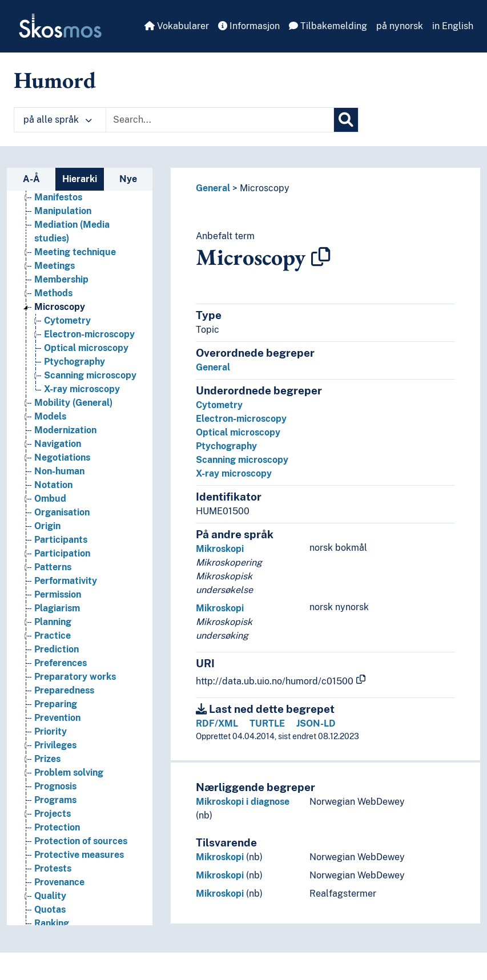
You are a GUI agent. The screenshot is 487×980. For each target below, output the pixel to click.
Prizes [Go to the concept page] (47, 779)
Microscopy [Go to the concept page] (60, 327)
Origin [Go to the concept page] (47, 547)
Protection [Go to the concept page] (57, 848)
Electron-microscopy (241, 419)
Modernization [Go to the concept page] (65, 451)
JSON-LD (316, 723)
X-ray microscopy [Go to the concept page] (82, 410)
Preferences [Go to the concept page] (61, 683)
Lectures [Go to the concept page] (54, 204)
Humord (55, 80)
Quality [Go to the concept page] (50, 916)
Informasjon (249, 26)
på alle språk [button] (58, 120)
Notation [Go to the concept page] (53, 505)
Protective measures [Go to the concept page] (79, 875)
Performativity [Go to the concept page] (66, 601)
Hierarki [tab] (80, 179)
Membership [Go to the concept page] (61, 300)
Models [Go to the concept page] (50, 437)
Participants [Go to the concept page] (61, 560)
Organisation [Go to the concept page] (62, 533)
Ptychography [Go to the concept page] (75, 382)
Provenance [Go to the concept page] (59, 903)
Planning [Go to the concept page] (53, 642)
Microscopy (265, 188)
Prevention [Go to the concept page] (57, 738)
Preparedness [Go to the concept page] (64, 711)
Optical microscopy (238, 432)
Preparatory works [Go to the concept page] (75, 697)
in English (453, 26)
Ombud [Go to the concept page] (50, 519)
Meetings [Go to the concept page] (55, 286)
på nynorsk (400, 26)
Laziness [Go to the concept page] (53, 190)
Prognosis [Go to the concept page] (55, 807)
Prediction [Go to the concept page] (57, 670)
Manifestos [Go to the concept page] (58, 218)
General (213, 188)
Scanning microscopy (242, 460)
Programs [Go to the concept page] (55, 820)
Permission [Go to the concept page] (58, 615)
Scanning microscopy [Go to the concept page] (90, 396)
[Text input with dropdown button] (220, 120)
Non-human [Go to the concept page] (59, 492)
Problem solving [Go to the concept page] (69, 793)
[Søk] (346, 120)
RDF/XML (217, 723)
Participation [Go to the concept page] (62, 574)
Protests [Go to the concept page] (53, 889)
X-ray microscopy (234, 473)
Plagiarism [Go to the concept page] (57, 629)
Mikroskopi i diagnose (243, 802)
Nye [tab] (128, 179)
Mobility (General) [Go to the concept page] (73, 423)
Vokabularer (177, 26)
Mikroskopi (220, 549)
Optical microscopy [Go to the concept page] (86, 368)
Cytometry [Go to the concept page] (67, 341)
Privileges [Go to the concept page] (55, 766)
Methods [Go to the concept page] (53, 314)
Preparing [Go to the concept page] (56, 725)
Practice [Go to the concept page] (53, 656)
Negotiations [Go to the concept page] (62, 478)
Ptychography (226, 446)
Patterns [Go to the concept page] (53, 588)
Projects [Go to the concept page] (53, 834)
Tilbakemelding (328, 26)
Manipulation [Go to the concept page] (63, 231)
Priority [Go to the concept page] (51, 752)
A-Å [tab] (31, 179)
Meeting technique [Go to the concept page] (75, 273)
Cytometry (219, 405)
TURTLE (267, 723)
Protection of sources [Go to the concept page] (81, 862)
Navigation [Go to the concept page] (58, 464)
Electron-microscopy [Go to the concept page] (89, 355)
